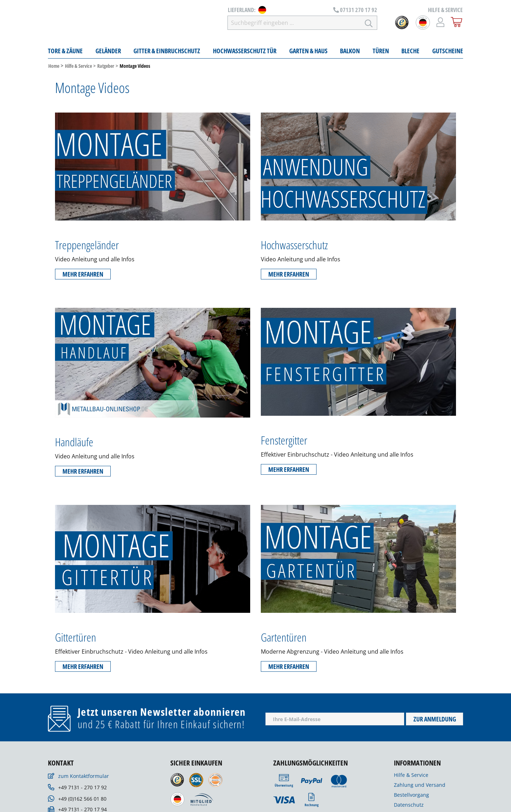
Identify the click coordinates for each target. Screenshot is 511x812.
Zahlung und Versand (420, 787)
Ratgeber (106, 68)
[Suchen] (369, 23)
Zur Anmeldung (435, 721)
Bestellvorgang (411, 797)
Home (54, 68)
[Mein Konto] (441, 23)
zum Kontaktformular (84, 778)
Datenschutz (409, 806)
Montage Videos (135, 68)
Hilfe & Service (78, 68)
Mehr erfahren (83, 276)
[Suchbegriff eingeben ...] (308, 23)
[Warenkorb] (457, 23)
